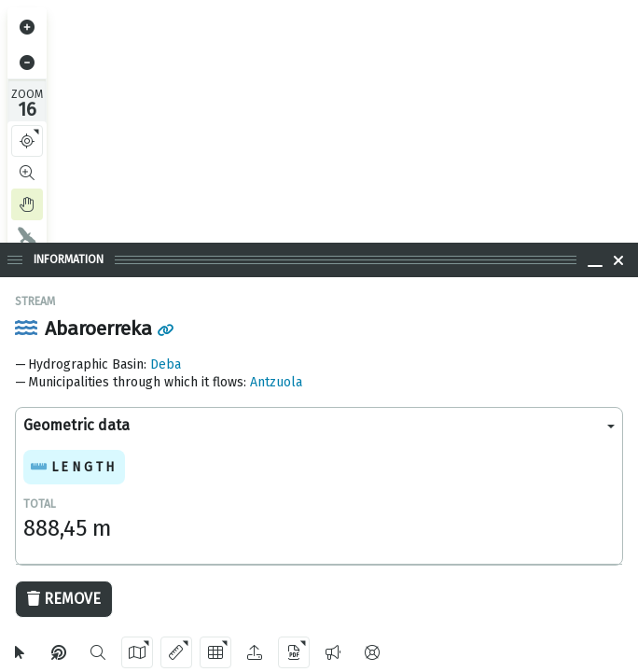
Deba (166, 364)
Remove (64, 599)
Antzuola (276, 382)
